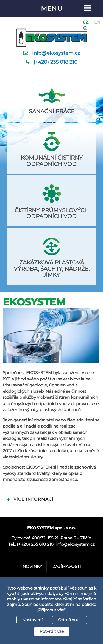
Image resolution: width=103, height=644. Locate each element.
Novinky (32, 566)
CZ (86, 22)
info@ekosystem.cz (56, 53)
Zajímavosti (67, 566)
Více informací (34, 499)
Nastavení (32, 620)
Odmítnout (69, 620)
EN (97, 22)
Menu (52, 8)
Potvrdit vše (52, 631)
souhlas (85, 588)
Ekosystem (34, 302)
